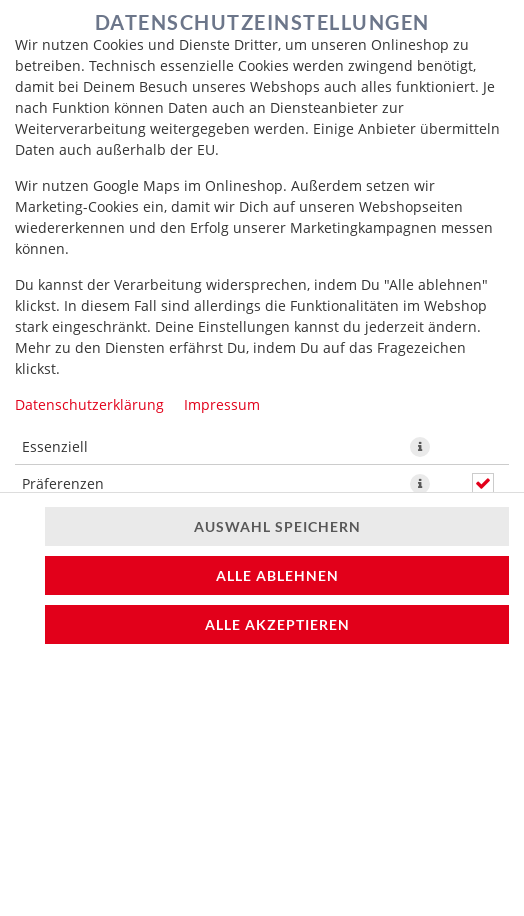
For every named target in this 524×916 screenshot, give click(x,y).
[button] (420, 447)
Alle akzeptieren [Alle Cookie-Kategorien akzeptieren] (277, 624)
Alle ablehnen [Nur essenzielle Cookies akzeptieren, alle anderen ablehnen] (277, 575)
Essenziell (55, 446)
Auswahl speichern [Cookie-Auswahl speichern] (277, 526)
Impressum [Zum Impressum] (222, 404)
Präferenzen (63, 483)
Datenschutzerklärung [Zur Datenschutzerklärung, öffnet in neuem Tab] (89, 404)
